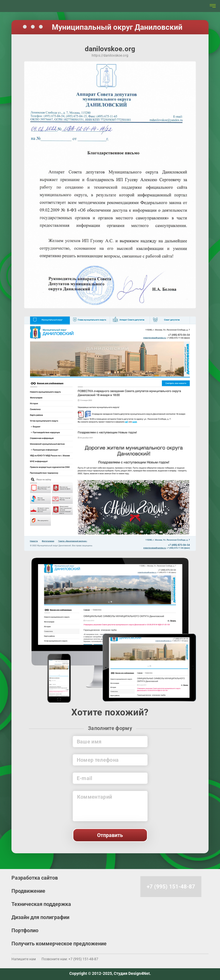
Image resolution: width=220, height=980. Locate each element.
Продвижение (28, 891)
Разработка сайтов (35, 878)
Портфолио (25, 930)
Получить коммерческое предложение (59, 944)
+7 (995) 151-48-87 (171, 887)
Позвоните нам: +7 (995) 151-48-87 (70, 959)
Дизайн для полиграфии (40, 917)
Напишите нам (24, 959)
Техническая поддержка (41, 904)
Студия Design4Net (132, 973)
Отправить (110, 835)
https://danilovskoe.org (110, 56)
